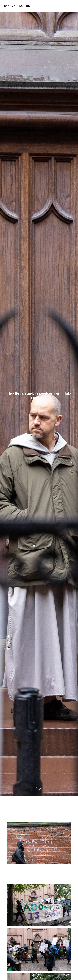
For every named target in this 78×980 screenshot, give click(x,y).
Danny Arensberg (17, 6)
